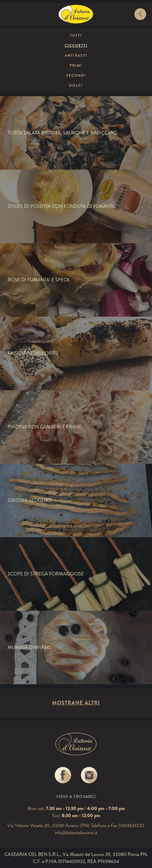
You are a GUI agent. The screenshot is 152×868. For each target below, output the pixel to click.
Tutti (76, 36)
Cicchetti (76, 46)
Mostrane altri (76, 703)
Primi (76, 66)
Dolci (76, 86)
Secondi (76, 76)
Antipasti (76, 56)
